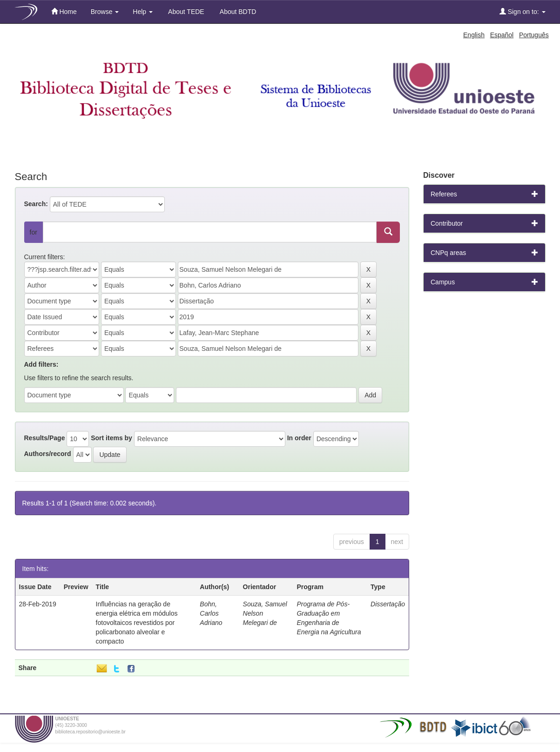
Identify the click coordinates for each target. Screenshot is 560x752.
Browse (105, 12)
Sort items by (111, 438)
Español (502, 35)
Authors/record (48, 454)
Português (534, 35)
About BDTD (237, 12)
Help (143, 12)
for (34, 232)
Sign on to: (523, 11)
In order (299, 438)
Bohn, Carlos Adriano (211, 613)
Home (64, 11)
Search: (36, 204)
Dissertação (388, 604)
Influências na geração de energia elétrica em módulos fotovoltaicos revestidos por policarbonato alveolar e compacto (137, 623)
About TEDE (186, 12)
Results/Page (45, 438)
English (474, 35)
